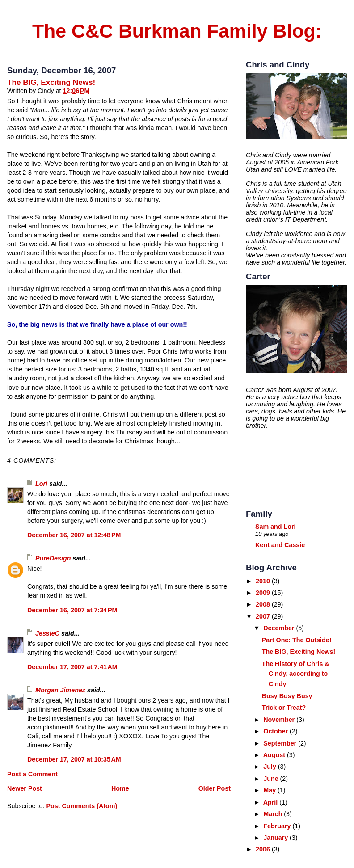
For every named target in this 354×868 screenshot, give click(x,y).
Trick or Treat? (284, 708)
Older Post (215, 788)
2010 (264, 581)
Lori (41, 484)
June (272, 779)
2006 (264, 849)
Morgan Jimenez (60, 690)
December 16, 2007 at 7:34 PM (72, 610)
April (272, 802)
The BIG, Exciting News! (51, 82)
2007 (264, 616)
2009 (264, 593)
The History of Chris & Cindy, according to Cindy (296, 674)
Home (120, 788)
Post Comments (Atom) (82, 806)
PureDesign (53, 558)
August (275, 755)
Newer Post (25, 788)
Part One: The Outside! (297, 640)
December (280, 628)
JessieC (47, 633)
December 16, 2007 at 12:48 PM (74, 535)
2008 (264, 604)
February (278, 826)
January (276, 838)
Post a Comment (32, 774)
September (281, 743)
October (276, 731)
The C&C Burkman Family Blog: (177, 31)
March (274, 814)
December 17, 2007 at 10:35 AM (74, 759)
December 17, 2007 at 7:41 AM (72, 667)
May (270, 790)
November (280, 720)
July (271, 767)
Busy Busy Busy (287, 696)
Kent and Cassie (280, 545)
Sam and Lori (276, 527)
